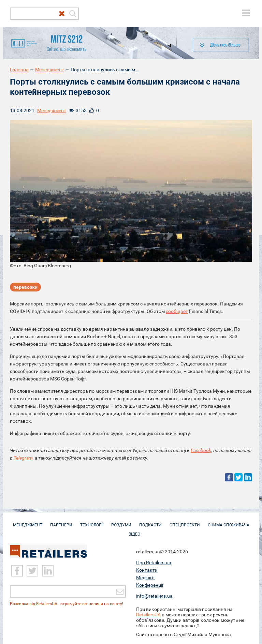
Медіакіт (146, 578)
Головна (19, 70)
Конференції (150, 585)
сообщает (177, 311)
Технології (92, 522)
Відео (134, 531)
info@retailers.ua (154, 596)
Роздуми (121, 522)
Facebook (201, 450)
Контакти (147, 570)
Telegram (23, 458)
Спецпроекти (185, 522)
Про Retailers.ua (154, 563)
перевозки (25, 287)
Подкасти (150, 522)
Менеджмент (50, 70)
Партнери (61, 522)
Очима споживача (229, 522)
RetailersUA (148, 615)
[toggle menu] (246, 13)
